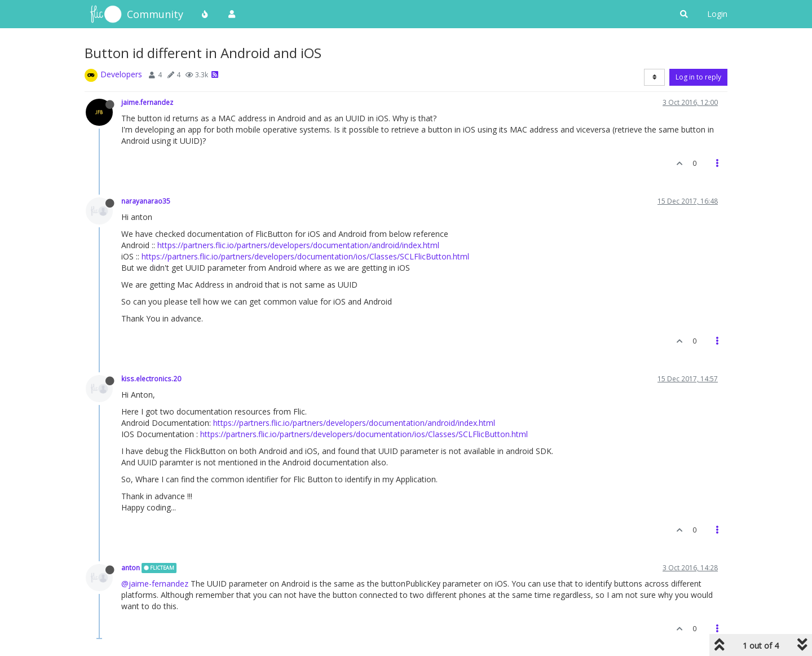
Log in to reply (698, 77)
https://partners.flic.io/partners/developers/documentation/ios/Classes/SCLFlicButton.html (305, 256)
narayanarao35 (146, 201)
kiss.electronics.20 (151, 378)
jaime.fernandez (147, 102)
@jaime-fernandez (155, 584)
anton (131, 567)
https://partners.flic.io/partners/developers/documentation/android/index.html (298, 245)
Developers (121, 74)
